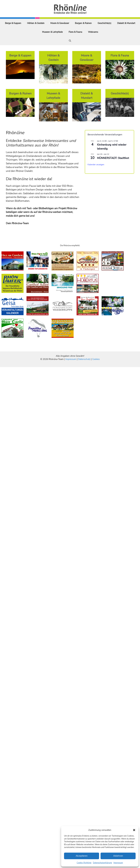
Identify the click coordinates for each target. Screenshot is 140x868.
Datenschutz (84, 359)
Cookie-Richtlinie (84, 863)
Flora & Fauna (75, 32)
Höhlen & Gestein (36, 23)
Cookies (96, 359)
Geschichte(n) (104, 23)
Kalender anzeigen (96, 165)
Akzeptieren (82, 856)
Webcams (93, 32)
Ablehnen (118, 856)
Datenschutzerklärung (102, 863)
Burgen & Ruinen (83, 23)
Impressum (118, 863)
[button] (134, 830)
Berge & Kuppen (13, 23)
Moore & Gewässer (60, 23)
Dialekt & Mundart (126, 23)
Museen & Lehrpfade (52, 32)
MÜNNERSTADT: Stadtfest (113, 158)
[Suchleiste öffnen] (70, 41)
